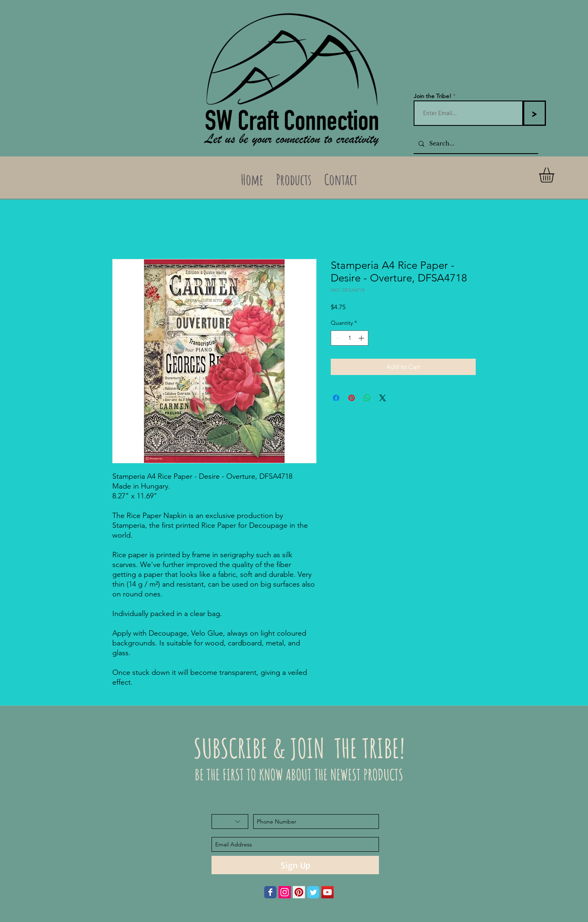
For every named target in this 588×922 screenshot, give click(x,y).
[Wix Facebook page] (270, 892)
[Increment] (362, 338)
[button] (555, 175)
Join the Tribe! (432, 96)
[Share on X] (383, 398)
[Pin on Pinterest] (352, 398)
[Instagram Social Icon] (285, 892)
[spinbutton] (350, 338)
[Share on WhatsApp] (367, 398)
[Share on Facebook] (336, 398)
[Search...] (475, 144)
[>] (534, 113)
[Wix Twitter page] (313, 892)
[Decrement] (337, 338)
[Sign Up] (295, 865)
